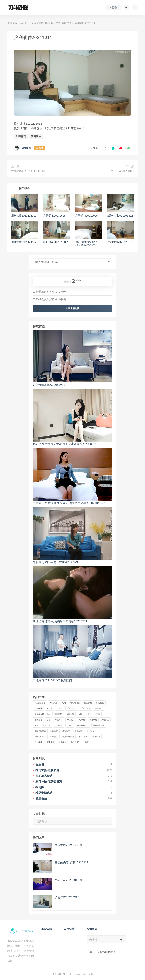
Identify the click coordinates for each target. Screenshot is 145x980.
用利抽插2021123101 (120, 242)
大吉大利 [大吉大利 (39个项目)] (70, 714)
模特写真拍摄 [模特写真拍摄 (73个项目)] (99, 725)
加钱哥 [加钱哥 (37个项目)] (49, 708)
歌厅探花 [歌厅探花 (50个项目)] (54, 731)
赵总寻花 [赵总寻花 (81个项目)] (38, 742)
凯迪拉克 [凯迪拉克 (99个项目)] (100, 703)
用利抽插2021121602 (24, 242)
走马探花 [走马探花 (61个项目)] (96, 737)
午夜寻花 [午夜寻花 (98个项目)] (99, 708)
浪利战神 (36, 136)
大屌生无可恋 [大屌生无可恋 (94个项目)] (84, 714)
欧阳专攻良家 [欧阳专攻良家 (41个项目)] (40, 731)
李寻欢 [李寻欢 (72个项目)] (70, 725)
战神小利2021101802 (120, 215)
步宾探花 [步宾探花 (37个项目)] (66, 731)
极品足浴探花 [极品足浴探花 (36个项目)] (83, 725)
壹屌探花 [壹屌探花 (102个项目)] (58, 714)
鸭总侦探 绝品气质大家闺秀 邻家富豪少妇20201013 (66, 444)
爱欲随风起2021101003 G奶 (28, 171)
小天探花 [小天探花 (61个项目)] (38, 720)
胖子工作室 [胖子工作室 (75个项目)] (83, 737)
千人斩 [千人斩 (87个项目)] (60, 708)
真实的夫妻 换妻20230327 (71, 862)
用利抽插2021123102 (24, 215)
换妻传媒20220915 (67, 897)
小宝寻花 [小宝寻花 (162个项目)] (59, 720)
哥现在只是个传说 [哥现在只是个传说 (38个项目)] (42, 714)
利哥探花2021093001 (56, 242)
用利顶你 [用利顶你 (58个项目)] (90, 731)
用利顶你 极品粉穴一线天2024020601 (87, 243)
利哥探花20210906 (87, 215)
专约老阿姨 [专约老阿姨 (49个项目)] (75, 703)
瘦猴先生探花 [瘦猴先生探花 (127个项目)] (40, 737)
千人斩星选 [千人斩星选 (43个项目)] (86, 708)
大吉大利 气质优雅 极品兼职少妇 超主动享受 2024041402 (69, 503)
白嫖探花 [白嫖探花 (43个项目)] (54, 737)
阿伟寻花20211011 (122, 171)
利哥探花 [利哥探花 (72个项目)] (38, 708)
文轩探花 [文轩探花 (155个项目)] (47, 725)
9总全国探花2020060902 (49, 385)
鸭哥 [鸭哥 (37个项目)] (87, 742)
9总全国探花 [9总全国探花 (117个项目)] (40, 703)
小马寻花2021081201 (68, 880)
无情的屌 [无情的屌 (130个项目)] (59, 725)
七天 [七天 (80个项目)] (64, 703)
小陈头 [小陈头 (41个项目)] (70, 720)
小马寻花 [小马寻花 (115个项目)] (81, 720)
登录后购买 (72, 308)
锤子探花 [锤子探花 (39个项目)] (62, 742)
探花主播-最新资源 (61, 23)
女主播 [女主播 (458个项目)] (97, 714)
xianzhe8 (27, 148)
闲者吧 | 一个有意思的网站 (34, 23)
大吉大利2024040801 (68, 845)
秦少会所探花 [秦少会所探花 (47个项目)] (68, 737)
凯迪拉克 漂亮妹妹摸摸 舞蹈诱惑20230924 (60, 621)
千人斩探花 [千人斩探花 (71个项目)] (72, 708)
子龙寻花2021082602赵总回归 (52, 680)
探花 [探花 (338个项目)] (36, 725)
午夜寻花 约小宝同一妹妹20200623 (55, 562)
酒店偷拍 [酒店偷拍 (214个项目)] (50, 742)
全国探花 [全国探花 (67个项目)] (88, 703)
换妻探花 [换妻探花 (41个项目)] (105, 720)
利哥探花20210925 (54, 215)
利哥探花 (21, 136)
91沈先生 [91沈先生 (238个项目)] (54, 703)
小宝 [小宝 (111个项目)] (49, 720)
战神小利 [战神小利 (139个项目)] (93, 720)
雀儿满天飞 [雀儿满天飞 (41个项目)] (76, 742)
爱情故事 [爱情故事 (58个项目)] (78, 731)
